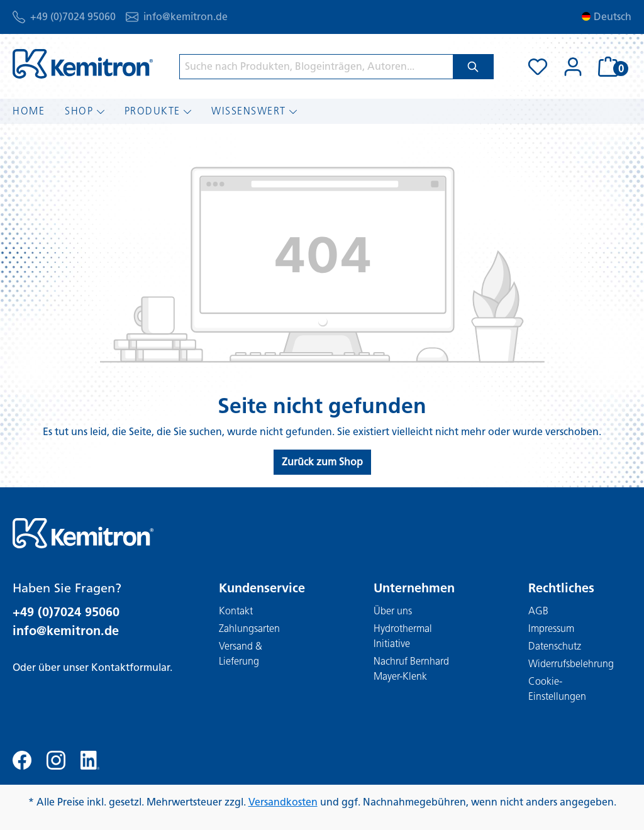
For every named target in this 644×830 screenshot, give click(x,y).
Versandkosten (283, 802)
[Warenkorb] (611, 67)
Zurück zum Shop (322, 462)
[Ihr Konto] (573, 67)
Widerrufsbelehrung (571, 664)
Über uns (393, 611)
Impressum (551, 628)
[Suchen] (473, 67)
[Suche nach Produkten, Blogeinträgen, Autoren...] (316, 67)
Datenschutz (555, 646)
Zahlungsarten (249, 628)
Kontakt (236, 611)
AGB (538, 611)
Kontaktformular (130, 667)
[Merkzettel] (538, 67)
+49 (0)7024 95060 (73, 17)
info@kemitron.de (186, 17)
